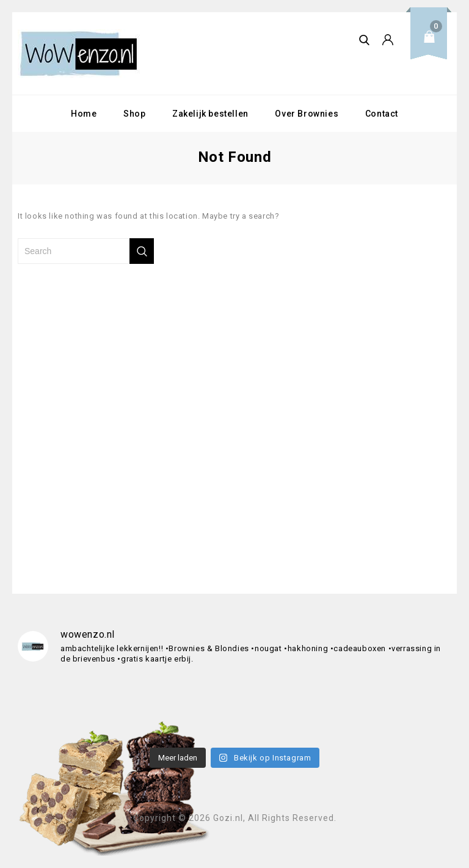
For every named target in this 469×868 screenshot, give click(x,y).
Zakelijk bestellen (210, 114)
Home (84, 114)
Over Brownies (307, 114)
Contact (382, 114)
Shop (134, 114)
